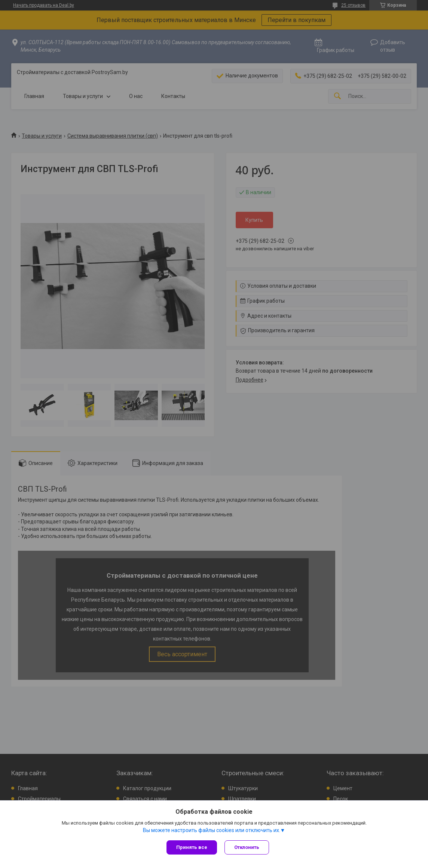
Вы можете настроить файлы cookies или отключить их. (212, 830)
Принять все (192, 847)
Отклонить (247, 847)
